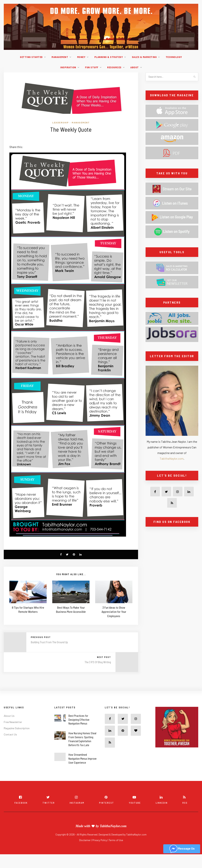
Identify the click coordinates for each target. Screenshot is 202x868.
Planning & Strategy (109, 57)
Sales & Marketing (144, 57)
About (135, 67)
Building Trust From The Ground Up (49, 642)
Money (81, 57)
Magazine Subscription (17, 728)
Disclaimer (85, 840)
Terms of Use (116, 840)
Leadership (60, 122)
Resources (114, 67)
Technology (174, 57)
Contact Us (10, 734)
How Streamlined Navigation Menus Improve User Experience (82, 759)
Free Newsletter (13, 722)
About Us (9, 716)
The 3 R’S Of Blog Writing (98, 662)
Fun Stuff (92, 67)
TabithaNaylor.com (172, 458)
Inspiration (68, 67)
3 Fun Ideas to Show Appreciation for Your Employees (114, 612)
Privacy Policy (100, 840)
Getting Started (31, 57)
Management (60, 57)
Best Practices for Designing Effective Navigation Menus (79, 720)
